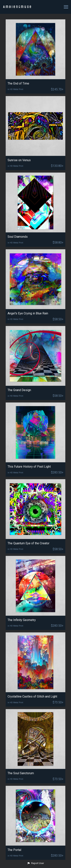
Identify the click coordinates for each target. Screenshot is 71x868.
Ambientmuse (18, 7)
